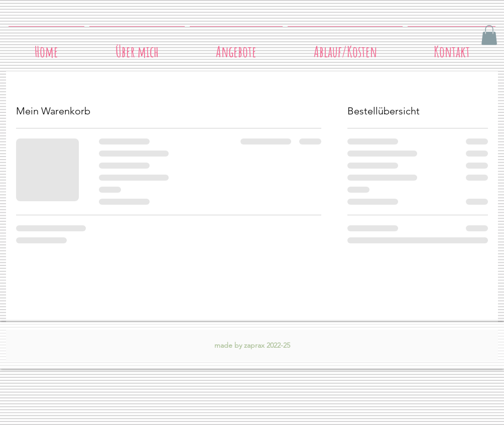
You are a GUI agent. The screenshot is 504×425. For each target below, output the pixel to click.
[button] (489, 35)
